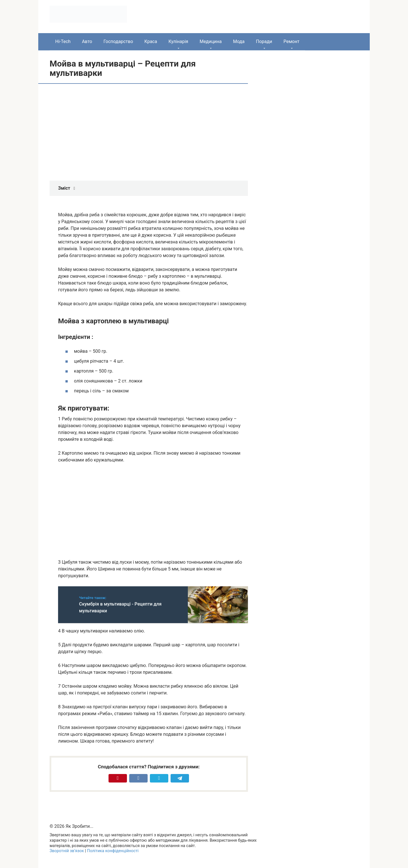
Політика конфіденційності (113, 851)
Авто (87, 41)
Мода (239, 41)
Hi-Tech (63, 41)
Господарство (118, 41)
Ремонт (291, 41)
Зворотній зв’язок (67, 851)
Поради (264, 41)
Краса (151, 41)
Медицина (211, 41)
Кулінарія (178, 41)
